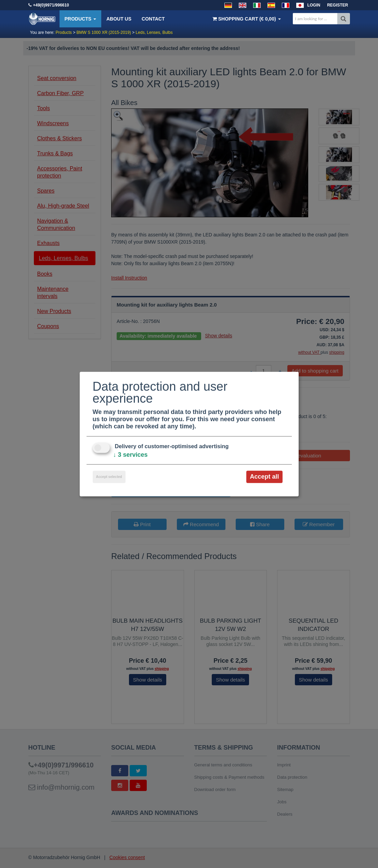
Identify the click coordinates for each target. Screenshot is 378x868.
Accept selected (109, 477)
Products (80, 19)
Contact (153, 19)
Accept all (264, 477)
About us (119, 19)
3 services (131, 455)
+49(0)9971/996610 (51, 5)
